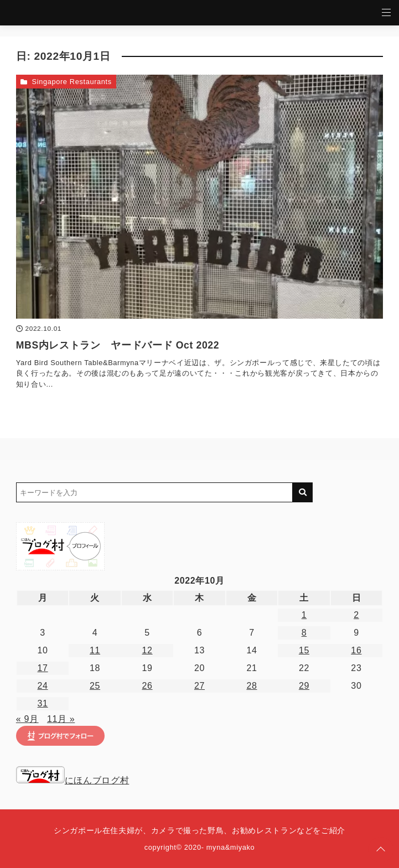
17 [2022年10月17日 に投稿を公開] (43, 668)
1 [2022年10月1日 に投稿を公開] (304, 615)
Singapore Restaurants (71, 82)
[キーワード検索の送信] (303, 492)
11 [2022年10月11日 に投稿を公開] (95, 650)
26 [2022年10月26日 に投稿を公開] (147, 686)
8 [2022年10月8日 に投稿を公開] (304, 633)
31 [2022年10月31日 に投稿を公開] (43, 703)
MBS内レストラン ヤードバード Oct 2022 (118, 345)
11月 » (61, 719)
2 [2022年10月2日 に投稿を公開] (356, 615)
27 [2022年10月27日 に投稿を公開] (199, 686)
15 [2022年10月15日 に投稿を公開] (304, 650)
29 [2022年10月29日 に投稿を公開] (304, 686)
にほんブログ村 (72, 780)
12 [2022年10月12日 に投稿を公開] (147, 650)
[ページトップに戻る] (381, 850)
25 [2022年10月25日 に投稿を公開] (95, 686)
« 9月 (27, 719)
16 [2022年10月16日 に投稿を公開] (356, 650)
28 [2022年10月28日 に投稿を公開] (252, 686)
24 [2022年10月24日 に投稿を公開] (43, 686)
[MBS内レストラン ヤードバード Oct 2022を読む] (199, 197)
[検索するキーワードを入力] (154, 492)
